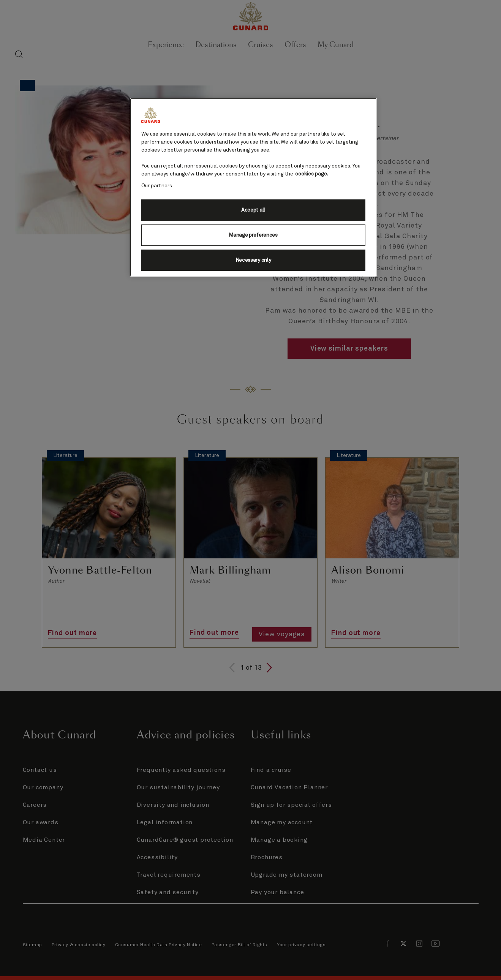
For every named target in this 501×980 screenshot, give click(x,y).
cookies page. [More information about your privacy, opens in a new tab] (312, 174)
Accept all (253, 210)
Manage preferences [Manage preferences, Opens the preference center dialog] (253, 235)
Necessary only (253, 260)
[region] (253, 187)
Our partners (157, 186)
